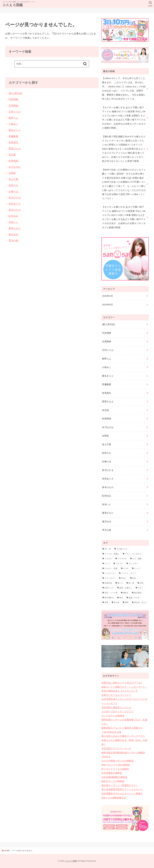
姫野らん (13, 118)
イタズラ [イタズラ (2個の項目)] (108, 559)
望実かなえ (15, 148)
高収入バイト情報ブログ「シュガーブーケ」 (124, 687)
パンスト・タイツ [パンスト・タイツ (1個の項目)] (129, 573)
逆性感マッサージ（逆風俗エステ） (120, 785)
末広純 (12, 155)
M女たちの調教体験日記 (114, 798)
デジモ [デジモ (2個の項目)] (126, 568)
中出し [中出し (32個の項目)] (124, 578)
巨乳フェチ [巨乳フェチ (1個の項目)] (109, 588)
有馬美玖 (13, 142)
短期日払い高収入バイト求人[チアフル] (122, 683)
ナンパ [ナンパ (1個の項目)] (137, 568)
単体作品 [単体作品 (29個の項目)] (108, 583)
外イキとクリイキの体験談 (115, 769)
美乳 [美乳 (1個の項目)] (106, 602)
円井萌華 (13, 99)
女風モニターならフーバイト (116, 695)
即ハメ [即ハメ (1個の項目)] (120, 583)
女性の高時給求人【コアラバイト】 (120, 691)
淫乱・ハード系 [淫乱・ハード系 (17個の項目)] (111, 593)
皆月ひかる (15, 198)
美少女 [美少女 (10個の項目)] (117, 602)
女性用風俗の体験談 (112, 773)
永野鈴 (12, 173)
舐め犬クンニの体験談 (113, 781)
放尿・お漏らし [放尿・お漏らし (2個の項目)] (126, 588)
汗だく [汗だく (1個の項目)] (141, 588)
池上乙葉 (13, 179)
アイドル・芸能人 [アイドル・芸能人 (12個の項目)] (112, 554)
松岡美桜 (13, 161)
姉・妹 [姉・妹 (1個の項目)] (131, 583)
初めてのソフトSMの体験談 (116, 765)
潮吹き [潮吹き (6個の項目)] (126, 593)
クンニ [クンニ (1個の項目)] (107, 564)
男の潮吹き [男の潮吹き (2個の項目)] (109, 598)
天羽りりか (15, 112)
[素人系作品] (15, 93)
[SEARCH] (150, 4)
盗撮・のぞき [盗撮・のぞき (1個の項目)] (134, 598)
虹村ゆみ (13, 216)
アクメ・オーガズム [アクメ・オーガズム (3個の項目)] (133, 554)
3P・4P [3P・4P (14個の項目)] (108, 549)
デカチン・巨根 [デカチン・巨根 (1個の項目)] (111, 568)
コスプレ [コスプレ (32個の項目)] (119, 564)
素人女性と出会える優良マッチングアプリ (123, 736)
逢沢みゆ (13, 234)
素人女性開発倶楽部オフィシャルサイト (122, 789)
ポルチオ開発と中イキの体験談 (117, 761)
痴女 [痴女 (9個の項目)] (121, 598)
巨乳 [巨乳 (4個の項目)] (142, 583)
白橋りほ (13, 191)
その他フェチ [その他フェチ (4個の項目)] (122, 549)
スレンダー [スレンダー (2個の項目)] (133, 564)
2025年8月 (107, 305)
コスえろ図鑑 (13, 5)
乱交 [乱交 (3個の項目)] (134, 578)
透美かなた (15, 228)
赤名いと (13, 222)
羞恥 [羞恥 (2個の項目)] (127, 602)
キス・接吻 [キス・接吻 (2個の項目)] (137, 559)
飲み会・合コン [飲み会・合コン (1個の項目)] (141, 602)
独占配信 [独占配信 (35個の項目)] (138, 593)
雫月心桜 (13, 240)
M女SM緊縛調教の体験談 (114, 777)
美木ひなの (15, 210)
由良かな (13, 185)
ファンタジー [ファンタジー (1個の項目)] (110, 578)
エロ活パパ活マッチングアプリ (117, 712)
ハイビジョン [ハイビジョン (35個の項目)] (110, 573)
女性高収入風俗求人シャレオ (116, 708)
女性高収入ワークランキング (116, 748)
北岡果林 (13, 106)
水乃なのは (15, 167)
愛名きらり (15, 130)
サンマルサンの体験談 (113, 716)
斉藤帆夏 (13, 136)
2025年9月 (107, 296)
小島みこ (13, 124)
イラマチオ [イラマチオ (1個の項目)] (122, 559)
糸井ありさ (15, 204)
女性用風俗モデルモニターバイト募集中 (122, 794)
